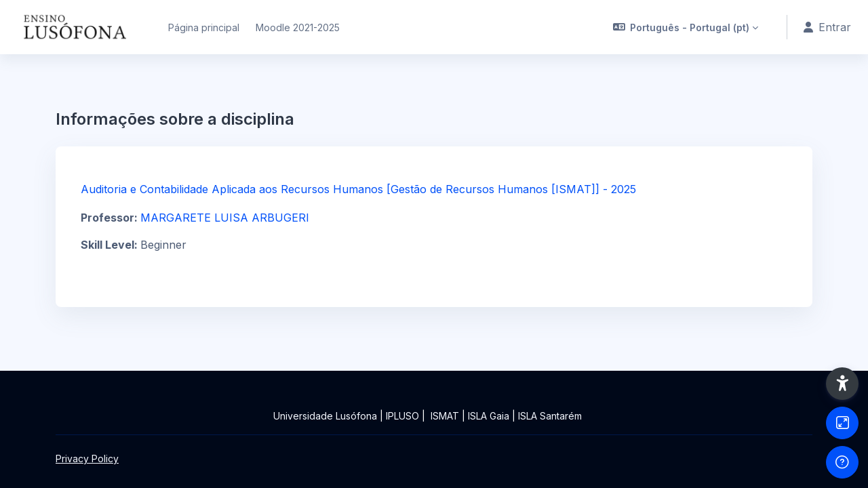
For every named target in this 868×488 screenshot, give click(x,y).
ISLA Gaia (489, 416)
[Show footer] (842, 462)
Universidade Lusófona (325, 416)
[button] (686, 27)
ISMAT (445, 416)
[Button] (842, 423)
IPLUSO (402, 416)
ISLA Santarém (550, 416)
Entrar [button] (827, 27)
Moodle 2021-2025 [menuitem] (298, 27)
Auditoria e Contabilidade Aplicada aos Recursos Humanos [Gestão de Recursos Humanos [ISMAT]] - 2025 (358, 189)
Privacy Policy (87, 459)
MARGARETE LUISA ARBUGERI (225, 218)
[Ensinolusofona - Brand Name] (76, 27)
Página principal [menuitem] (204, 27)
